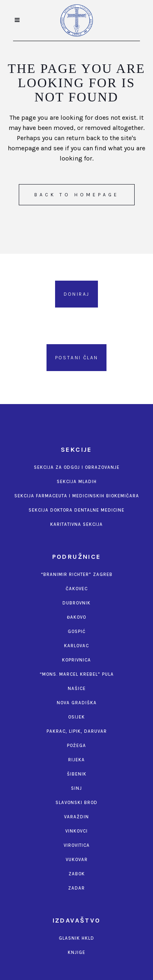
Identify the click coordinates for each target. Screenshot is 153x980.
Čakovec (77, 589)
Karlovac (76, 646)
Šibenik (77, 774)
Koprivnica (76, 660)
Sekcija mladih (77, 482)
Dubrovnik (76, 603)
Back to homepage (77, 195)
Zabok (77, 874)
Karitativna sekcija (76, 524)
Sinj (76, 788)
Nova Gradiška (77, 703)
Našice (77, 689)
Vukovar (77, 860)
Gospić (77, 632)
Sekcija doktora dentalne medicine (76, 510)
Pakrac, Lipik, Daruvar (77, 731)
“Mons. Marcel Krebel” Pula (77, 674)
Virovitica (77, 845)
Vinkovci (76, 831)
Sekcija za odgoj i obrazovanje (77, 467)
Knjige (76, 953)
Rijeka (76, 760)
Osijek (76, 717)
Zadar (76, 888)
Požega (76, 746)
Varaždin (76, 817)
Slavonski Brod (76, 803)
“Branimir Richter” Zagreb (77, 575)
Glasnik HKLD (76, 938)
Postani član (77, 358)
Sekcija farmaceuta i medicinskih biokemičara (77, 496)
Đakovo (76, 617)
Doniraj (77, 294)
